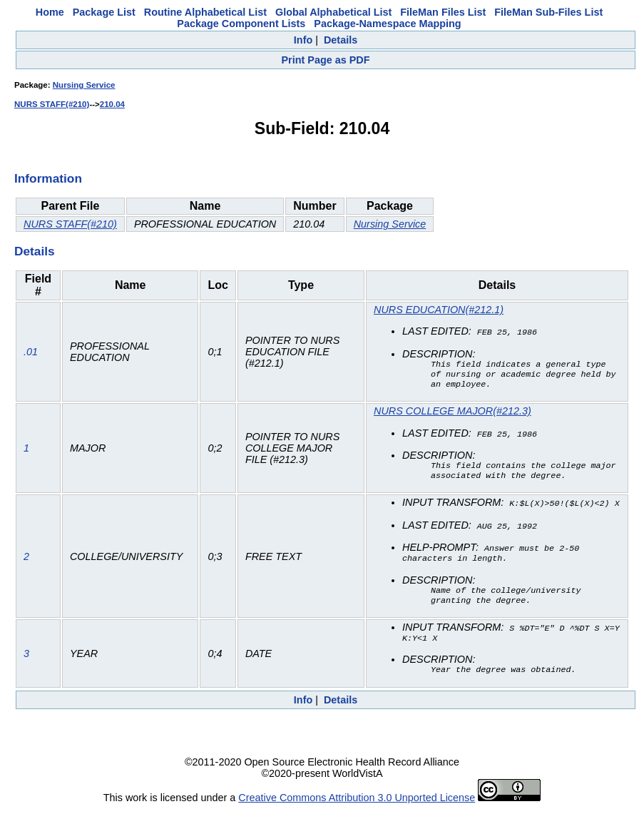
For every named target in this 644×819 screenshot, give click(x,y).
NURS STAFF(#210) (52, 104)
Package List (104, 12)
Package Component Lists (241, 24)
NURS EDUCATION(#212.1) (439, 310)
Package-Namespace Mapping (387, 24)
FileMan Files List (443, 12)
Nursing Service (84, 85)
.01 (31, 354)
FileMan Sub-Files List (548, 12)
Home (50, 12)
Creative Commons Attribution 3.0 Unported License (357, 808)
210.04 (112, 104)
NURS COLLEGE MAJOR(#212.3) (453, 414)
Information (48, 178)
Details (341, 40)
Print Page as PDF (326, 60)
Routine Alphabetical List (205, 12)
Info (303, 40)
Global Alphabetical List (333, 12)
